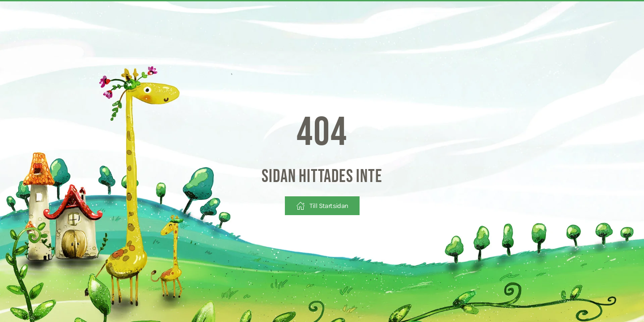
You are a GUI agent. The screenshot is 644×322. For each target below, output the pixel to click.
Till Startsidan (322, 206)
